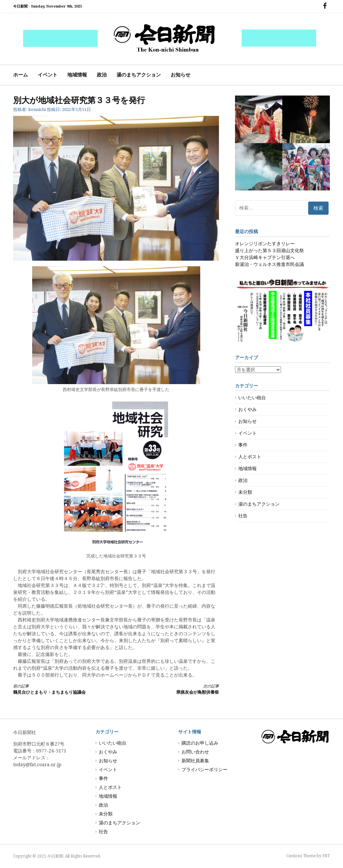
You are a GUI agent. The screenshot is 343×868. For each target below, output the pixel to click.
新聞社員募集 (195, 761)
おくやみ (247, 409)
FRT (326, 856)
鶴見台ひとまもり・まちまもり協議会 (59, 689)
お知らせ (181, 75)
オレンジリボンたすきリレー (265, 244)
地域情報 (77, 75)
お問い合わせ (195, 752)
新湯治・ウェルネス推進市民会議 (269, 264)
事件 (243, 445)
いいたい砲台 (252, 398)
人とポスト (250, 457)
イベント (48, 75)
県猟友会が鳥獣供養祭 (173, 689)
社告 (243, 516)
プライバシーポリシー (204, 770)
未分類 (245, 492)
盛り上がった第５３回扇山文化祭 (269, 250)
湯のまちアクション (139, 75)
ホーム (21, 75)
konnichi (37, 109)
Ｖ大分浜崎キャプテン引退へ (265, 257)
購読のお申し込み (200, 743)
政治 (102, 75)
